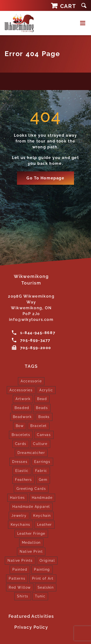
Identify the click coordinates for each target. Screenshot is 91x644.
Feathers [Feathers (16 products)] (24, 480)
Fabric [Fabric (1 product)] (41, 471)
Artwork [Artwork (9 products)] (23, 399)
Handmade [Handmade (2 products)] (42, 498)
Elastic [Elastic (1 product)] (22, 471)
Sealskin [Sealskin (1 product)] (46, 587)
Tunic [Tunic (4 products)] (40, 596)
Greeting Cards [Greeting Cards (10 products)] (31, 489)
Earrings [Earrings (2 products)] (42, 462)
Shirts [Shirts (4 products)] (23, 596)
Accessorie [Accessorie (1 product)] (31, 381)
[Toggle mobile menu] (83, 23)
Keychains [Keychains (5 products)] (21, 524)
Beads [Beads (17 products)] (42, 408)
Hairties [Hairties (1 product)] (17, 498)
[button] (84, 5)
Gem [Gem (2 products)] (43, 480)
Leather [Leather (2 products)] (45, 524)
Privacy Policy (31, 627)
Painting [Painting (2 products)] (42, 569)
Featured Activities (31, 616)
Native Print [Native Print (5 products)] (31, 551)
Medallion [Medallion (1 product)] (31, 542)
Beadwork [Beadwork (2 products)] (22, 417)
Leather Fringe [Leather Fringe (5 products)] (31, 533)
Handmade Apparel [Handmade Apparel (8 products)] (31, 506)
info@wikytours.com (31, 320)
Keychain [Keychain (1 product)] (42, 515)
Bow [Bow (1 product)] (20, 426)
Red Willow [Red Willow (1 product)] (20, 587)
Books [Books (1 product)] (44, 417)
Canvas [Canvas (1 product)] (44, 435)
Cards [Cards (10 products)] (21, 444)
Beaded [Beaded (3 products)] (22, 408)
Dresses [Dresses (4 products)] (20, 462)
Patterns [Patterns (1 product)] (17, 578)
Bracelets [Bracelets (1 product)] (21, 435)
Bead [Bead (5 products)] (42, 399)
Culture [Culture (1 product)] (40, 444)
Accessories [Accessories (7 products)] (21, 390)
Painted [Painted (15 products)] (20, 569)
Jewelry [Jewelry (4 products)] (19, 515)
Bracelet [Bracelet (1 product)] (39, 426)
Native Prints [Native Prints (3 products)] (20, 560)
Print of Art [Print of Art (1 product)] (43, 578)
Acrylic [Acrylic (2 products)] (46, 390)
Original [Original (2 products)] (47, 560)
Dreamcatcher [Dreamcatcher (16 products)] (31, 453)
